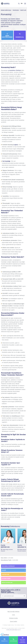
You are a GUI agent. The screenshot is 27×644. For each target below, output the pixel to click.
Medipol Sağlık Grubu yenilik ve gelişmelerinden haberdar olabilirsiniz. (11, 591)
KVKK (13, 615)
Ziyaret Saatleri (13, 621)
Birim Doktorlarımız (7, 36)
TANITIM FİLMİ (5, 574)
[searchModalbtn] (18, 3)
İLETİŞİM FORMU (6, 578)
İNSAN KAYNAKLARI (7, 583)
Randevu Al (20, 37)
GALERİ (4, 570)
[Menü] (25, 4)
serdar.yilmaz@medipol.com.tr (14, 630)
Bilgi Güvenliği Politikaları (13, 611)
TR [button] (22, 4)
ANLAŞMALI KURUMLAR (8, 566)
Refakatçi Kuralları (13, 618)
